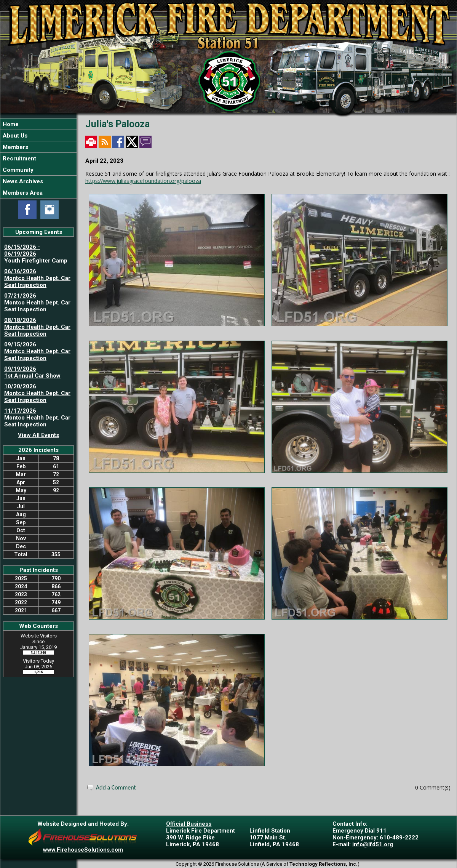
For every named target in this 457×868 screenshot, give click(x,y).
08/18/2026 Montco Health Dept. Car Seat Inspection (37, 327)
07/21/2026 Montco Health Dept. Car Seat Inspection (37, 303)
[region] (38, 158)
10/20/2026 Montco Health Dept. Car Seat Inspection (37, 393)
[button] (38, 135)
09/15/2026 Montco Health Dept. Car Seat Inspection (37, 351)
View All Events (38, 435)
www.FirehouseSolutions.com (83, 850)
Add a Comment (116, 787)
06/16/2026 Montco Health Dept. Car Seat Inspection (37, 278)
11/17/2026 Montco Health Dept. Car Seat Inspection (37, 418)
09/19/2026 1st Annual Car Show (32, 372)
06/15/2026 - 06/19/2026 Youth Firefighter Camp (36, 254)
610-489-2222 (399, 838)
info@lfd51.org (373, 844)
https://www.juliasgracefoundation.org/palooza (143, 181)
